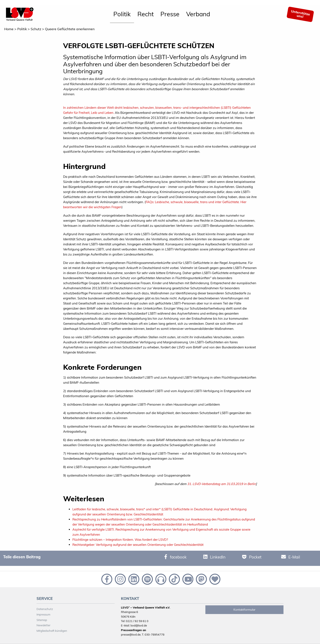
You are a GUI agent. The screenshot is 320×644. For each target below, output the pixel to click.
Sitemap (42, 620)
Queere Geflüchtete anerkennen (70, 29)
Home (9, 29)
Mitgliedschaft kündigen (52, 631)
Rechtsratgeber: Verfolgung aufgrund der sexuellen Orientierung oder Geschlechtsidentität (138, 545)
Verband (198, 14)
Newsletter (43, 625)
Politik (122, 14)
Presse (170, 14)
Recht (146, 14)
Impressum (43, 614)
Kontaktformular (244, 610)
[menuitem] (122, 14)
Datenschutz (45, 609)
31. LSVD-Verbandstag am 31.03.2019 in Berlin (222, 484)
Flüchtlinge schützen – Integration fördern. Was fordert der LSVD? (120, 540)
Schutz (36, 29)
